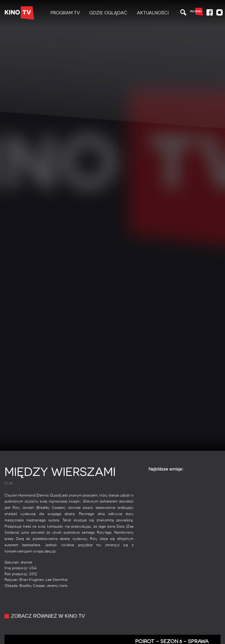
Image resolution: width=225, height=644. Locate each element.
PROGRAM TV (65, 13)
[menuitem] (65, 13)
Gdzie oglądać (108, 13)
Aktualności (153, 13)
